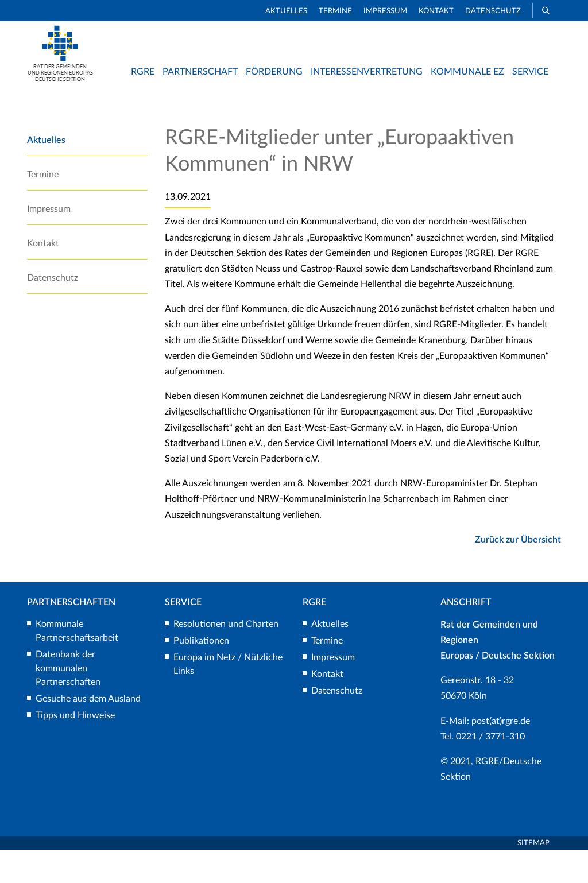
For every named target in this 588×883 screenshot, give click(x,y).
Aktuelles (286, 11)
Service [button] (530, 72)
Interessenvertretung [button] (367, 72)
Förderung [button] (274, 72)
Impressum (385, 11)
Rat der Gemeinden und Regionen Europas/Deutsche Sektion (419, 108)
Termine (335, 11)
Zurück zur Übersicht (518, 572)
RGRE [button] (143, 72)
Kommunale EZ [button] (467, 72)
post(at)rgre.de (501, 754)
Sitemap (533, 876)
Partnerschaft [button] (200, 72)
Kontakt (436, 11)
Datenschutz (493, 11)
